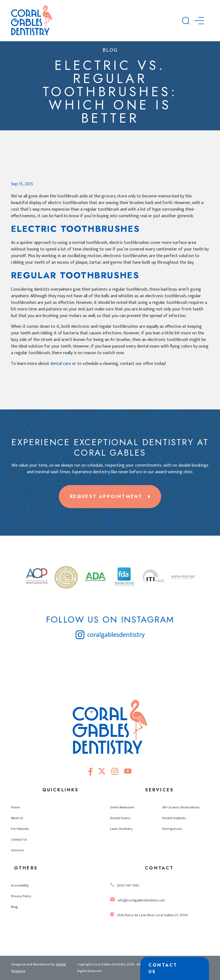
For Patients (20, 829)
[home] (97, 21)
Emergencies (172, 829)
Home (16, 807)
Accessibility (20, 886)
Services (17, 850)
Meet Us (17, 818)
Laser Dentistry (121, 829)
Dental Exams (120, 818)
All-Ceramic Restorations (181, 807)
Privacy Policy (21, 896)
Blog (14, 907)
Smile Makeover (122, 807)
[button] (199, 21)
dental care (61, 364)
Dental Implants (174, 818)
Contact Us (19, 840)
